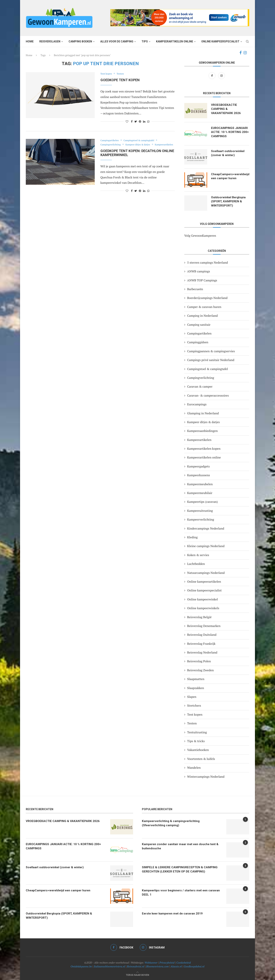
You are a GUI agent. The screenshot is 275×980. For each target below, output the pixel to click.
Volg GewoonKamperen (200, 236)
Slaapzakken (196, 688)
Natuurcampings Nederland (206, 573)
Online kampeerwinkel (203, 599)
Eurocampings (197, 404)
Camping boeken (80, 41)
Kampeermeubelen (200, 484)
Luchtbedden (196, 564)
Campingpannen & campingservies (211, 351)
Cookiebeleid (184, 963)
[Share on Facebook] (132, 121)
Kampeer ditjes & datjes (140, 145)
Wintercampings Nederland (206, 777)
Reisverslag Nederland (202, 652)
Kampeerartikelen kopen (204, 449)
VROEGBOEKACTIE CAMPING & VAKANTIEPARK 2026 (226, 109)
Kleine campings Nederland (206, 546)
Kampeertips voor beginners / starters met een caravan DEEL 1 (176, 893)
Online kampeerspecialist (220, 41)
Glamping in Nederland (203, 413)
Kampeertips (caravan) (203, 502)
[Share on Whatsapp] (148, 121)
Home (30, 41)
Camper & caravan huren (204, 307)
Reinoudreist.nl (136, 966)
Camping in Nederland (202, 316)
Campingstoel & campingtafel (141, 140)
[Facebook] (241, 53)
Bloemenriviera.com (158, 966)
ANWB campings (199, 271)
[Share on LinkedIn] (144, 121)
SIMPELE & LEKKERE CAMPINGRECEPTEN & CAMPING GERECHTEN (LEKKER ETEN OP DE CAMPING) (180, 869)
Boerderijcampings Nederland (207, 298)
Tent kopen (107, 74)
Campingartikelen (110, 140)
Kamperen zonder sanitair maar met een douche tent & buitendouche (182, 846)
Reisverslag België (199, 617)
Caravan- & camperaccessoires (208, 395)
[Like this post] (127, 121)
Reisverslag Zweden (200, 670)
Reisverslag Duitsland (202, 635)
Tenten (122, 74)
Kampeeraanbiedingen (202, 431)
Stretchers (194, 705)
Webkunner (151, 963)
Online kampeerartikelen (204, 582)
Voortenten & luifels (201, 759)
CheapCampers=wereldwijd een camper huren (230, 176)
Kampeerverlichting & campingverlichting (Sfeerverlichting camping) (172, 823)
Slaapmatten (196, 679)
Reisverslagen (50, 41)
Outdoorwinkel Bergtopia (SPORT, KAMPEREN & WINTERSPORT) (229, 202)
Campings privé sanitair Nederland (211, 360)
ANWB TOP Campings (202, 280)
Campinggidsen (198, 342)
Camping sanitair (199, 325)
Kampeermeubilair (200, 493)
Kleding (192, 537)
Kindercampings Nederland (206, 528)
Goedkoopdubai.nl (194, 966)
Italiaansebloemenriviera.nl (109, 966)
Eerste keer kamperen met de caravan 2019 (174, 914)
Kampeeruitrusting (200, 511)
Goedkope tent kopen (120, 80)
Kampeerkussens (199, 475)
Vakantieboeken (198, 750)
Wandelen (194, 768)
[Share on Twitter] (136, 121)
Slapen (192, 697)
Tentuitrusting (197, 732)
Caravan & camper (200, 386)
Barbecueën (195, 289)
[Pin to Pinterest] (140, 121)
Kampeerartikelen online (175, 41)
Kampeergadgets (198, 466)
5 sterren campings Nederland (207, 262)
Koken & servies (198, 555)
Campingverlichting (111, 145)
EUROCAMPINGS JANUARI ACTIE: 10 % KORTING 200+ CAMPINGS (230, 132)
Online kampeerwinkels (203, 608)
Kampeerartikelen (110, 149)
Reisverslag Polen (199, 661)
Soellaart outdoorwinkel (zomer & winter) (228, 153)
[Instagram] (245, 53)
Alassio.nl (176, 966)
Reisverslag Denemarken (204, 626)
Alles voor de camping (117, 41)
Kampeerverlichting (201, 519)
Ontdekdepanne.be (81, 966)
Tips (145, 41)
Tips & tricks (196, 741)
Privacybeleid (167, 963)
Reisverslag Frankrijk (201, 644)
